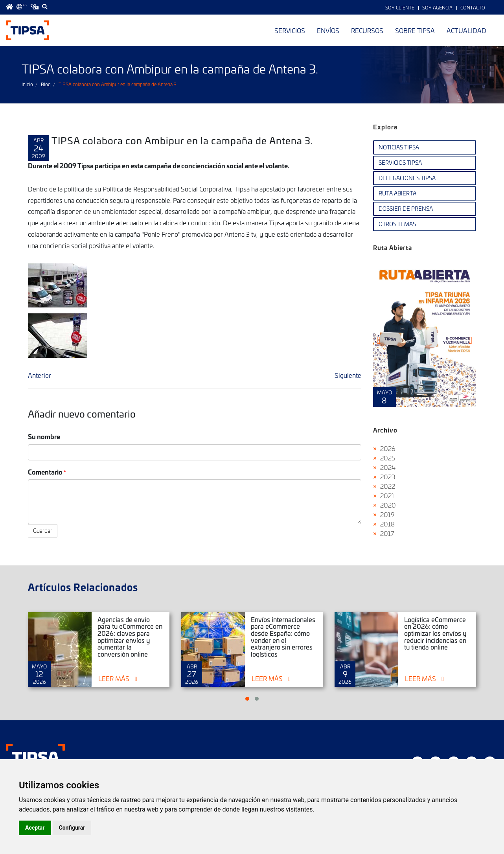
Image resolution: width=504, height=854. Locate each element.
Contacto (473, 7)
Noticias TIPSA (399, 147)
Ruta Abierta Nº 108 (425, 334)
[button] (247, 699)
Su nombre (44, 436)
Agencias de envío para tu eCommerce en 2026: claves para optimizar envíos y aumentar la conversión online (130, 637)
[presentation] (379, 340)
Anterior (40, 375)
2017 (387, 533)
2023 (388, 477)
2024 (388, 467)
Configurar (72, 828)
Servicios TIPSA (400, 163)
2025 (388, 458)
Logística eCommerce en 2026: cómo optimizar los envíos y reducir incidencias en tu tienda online (435, 633)
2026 (388, 448)
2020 (388, 505)
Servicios (290, 30)
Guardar (43, 531)
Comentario (45, 472)
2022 (388, 486)
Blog (46, 84)
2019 (387, 514)
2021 (387, 495)
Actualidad (466, 30)
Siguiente (348, 375)
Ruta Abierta (397, 193)
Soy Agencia (437, 7)
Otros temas (397, 224)
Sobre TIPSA (415, 30)
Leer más (114, 678)
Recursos (367, 30)
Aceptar (35, 828)
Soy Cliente (400, 7)
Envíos (328, 30)
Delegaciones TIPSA (407, 178)
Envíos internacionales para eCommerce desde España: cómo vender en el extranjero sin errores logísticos (283, 637)
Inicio (27, 84)
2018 (387, 524)
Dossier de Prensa (406, 209)
